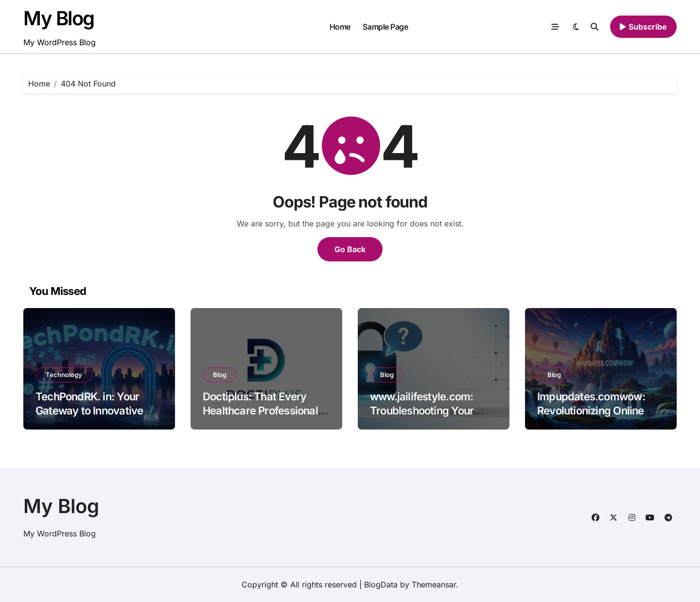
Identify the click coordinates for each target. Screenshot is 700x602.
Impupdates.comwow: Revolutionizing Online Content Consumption (591, 410)
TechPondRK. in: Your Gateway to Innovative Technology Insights (89, 410)
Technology (64, 375)
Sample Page (385, 27)
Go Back (350, 249)
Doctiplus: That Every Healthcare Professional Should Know (260, 410)
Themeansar (434, 585)
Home (340, 27)
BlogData (381, 585)
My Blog (59, 18)
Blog (220, 375)
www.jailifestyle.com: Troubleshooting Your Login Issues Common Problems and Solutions (427, 417)
